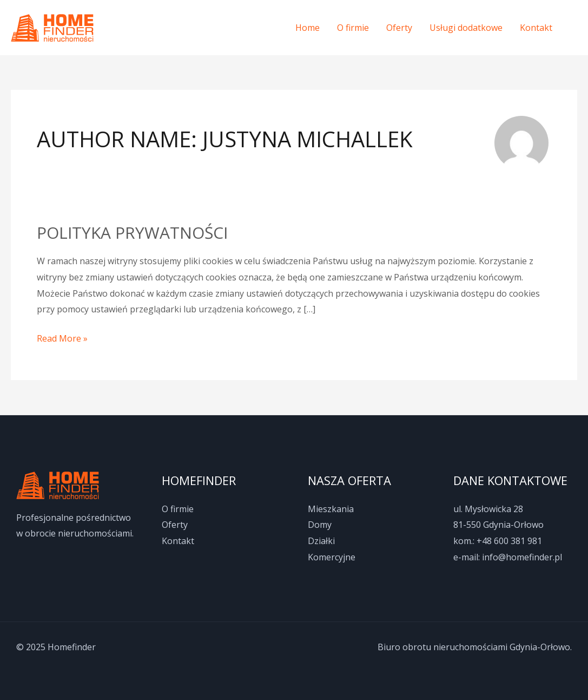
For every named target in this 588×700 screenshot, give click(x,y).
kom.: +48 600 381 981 (498, 541)
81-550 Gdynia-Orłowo (498, 525)
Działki (321, 541)
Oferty (399, 28)
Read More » (62, 338)
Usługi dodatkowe (466, 28)
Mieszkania (331, 509)
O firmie (353, 28)
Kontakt (536, 28)
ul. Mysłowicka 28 (488, 509)
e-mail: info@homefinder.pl (508, 557)
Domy (320, 525)
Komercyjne (332, 557)
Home (308, 28)
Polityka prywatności (132, 233)
